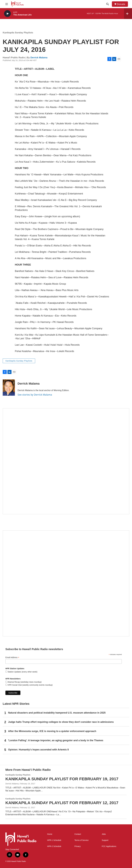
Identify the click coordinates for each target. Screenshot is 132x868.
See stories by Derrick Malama (35, 395)
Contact (78, 834)
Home (50, 834)
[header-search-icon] (108, 4)
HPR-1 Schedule (54, 840)
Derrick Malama (39, 58)
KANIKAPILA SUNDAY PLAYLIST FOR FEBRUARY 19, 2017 (62, 779)
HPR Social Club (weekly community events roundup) (30, 685)
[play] (7, 14)
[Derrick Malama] (9, 388)
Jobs (104, 834)
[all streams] (128, 14)
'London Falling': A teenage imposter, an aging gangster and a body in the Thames (56, 740)
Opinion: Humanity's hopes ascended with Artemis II (38, 750)
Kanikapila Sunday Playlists (18, 33)
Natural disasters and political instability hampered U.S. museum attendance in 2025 (57, 713)
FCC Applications (109, 846)
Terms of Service (81, 840)
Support (105, 840)
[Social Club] (66, 583)
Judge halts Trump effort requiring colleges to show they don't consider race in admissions (61, 722)
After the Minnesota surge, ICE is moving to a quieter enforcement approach (52, 731)
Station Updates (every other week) (22, 672)
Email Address (12, 657)
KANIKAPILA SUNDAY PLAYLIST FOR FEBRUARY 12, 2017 (62, 803)
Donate (121, 4)
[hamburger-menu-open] (7, 4)
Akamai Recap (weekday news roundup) (24, 682)
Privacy (78, 846)
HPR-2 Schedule (54, 846)
